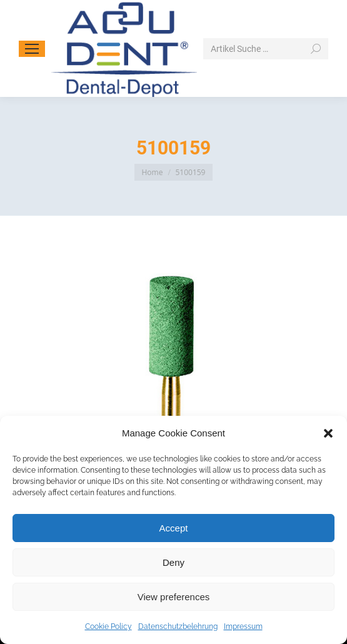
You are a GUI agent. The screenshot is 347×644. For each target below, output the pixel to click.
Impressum (243, 626)
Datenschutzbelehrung (178, 626)
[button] (328, 433)
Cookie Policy (108, 626)
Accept (174, 528)
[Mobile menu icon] (32, 49)
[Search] (266, 49)
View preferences (174, 597)
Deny (174, 562)
